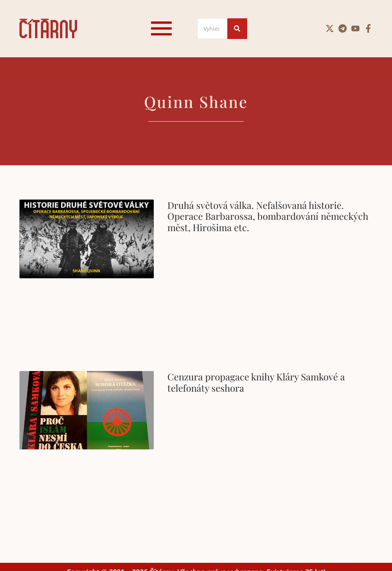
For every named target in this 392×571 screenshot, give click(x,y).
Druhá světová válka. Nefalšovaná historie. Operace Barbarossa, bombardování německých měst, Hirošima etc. (268, 216)
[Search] (212, 29)
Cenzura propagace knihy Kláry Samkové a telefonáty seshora (256, 382)
